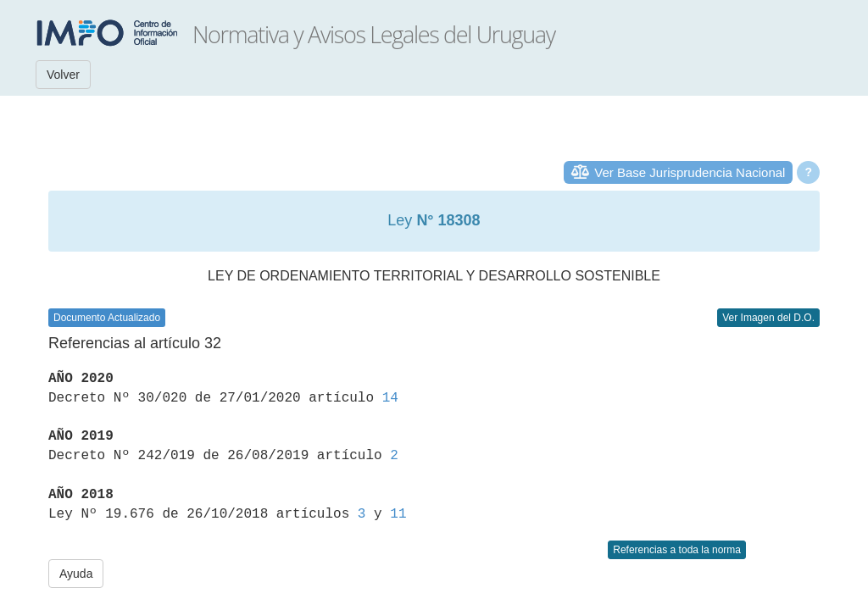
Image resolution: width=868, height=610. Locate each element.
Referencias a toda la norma (677, 550)
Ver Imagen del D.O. (768, 318)
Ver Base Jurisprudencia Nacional (690, 172)
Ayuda (76, 574)
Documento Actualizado (107, 318)
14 (390, 398)
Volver (63, 75)
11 (398, 514)
